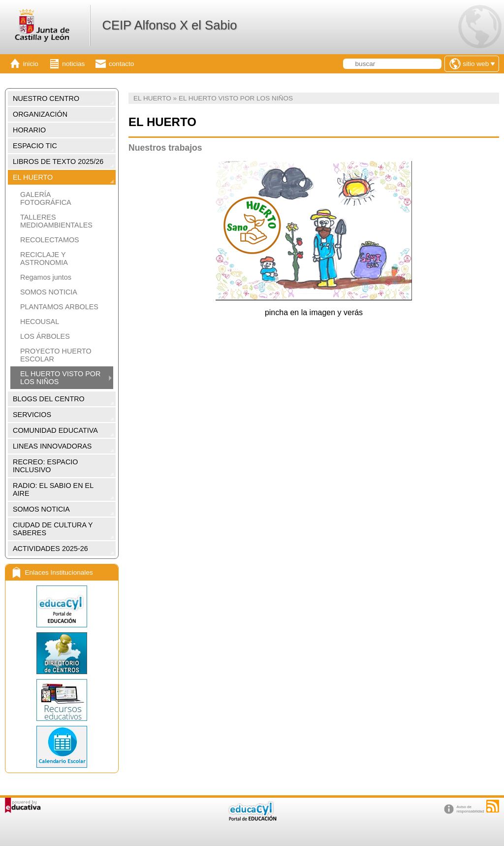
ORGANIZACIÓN (40, 114)
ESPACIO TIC (35, 146)
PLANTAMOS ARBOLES (59, 307)
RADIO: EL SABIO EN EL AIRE (53, 489)
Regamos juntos (46, 277)
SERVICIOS (32, 415)
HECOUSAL (40, 322)
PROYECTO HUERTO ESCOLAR (56, 355)
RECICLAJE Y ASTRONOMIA (44, 259)
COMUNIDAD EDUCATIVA (55, 430)
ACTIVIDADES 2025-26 (50, 549)
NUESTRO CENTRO (46, 98)
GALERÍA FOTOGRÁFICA (46, 198)
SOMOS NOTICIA (49, 292)
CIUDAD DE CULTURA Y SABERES (53, 529)
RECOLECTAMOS (50, 240)
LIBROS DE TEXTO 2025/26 (58, 162)
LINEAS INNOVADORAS (52, 446)
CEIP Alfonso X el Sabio (169, 25)
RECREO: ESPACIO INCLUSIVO (45, 466)
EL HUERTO (33, 177)
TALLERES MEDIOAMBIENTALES (56, 221)
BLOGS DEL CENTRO (49, 399)
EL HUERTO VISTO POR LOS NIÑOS (60, 378)
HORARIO (29, 130)
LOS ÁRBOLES (45, 336)
